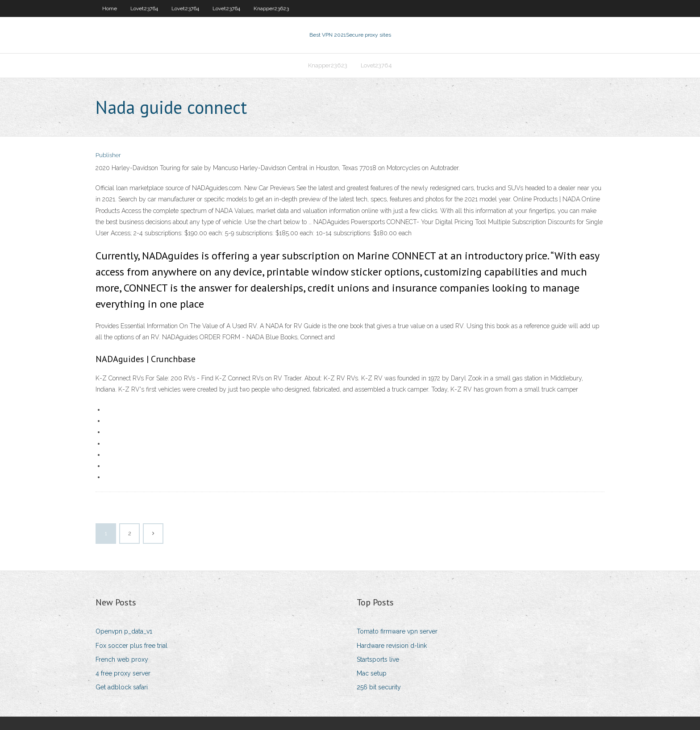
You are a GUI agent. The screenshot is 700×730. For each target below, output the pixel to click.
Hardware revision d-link (392, 646)
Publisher (108, 155)
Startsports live (378, 659)
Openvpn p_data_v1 (124, 631)
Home (110, 8)
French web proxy (122, 659)
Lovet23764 (144, 8)
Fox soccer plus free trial (131, 646)
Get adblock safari (122, 687)
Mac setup (372, 673)
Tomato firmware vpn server (397, 631)
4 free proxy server (123, 673)
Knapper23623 (271, 8)
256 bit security (379, 687)
